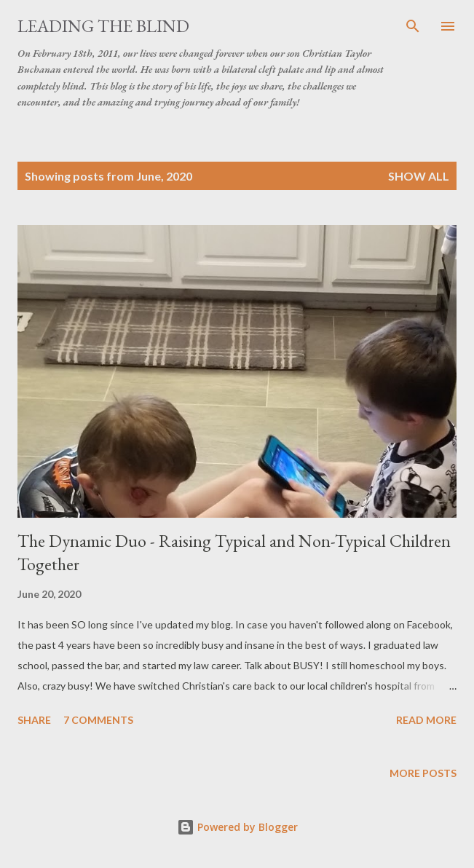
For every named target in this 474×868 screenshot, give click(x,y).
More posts (423, 773)
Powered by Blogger (237, 827)
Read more (426, 720)
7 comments (98, 720)
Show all (419, 176)
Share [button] (34, 720)
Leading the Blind (103, 26)
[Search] (413, 26)
